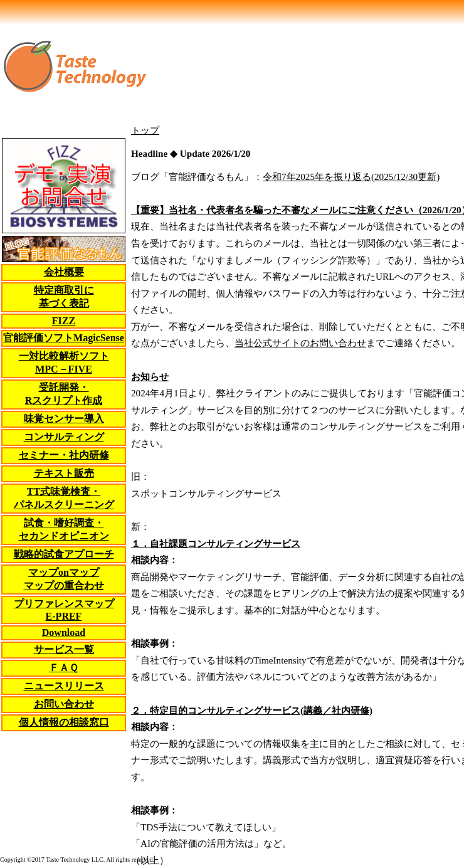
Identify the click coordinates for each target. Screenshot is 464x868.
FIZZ (64, 321)
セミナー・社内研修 (64, 455)
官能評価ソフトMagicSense (64, 338)
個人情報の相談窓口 (64, 722)
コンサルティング (64, 437)
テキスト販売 (64, 473)
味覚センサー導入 (64, 419)
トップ (145, 130)
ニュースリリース (64, 686)
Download (64, 632)
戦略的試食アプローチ (64, 554)
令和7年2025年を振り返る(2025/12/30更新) (351, 177)
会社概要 (64, 272)
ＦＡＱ (64, 668)
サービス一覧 (64, 649)
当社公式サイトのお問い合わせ (300, 343)
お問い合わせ (64, 704)
